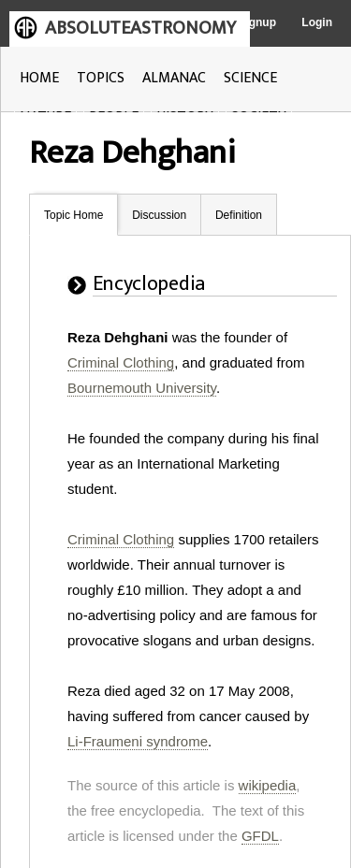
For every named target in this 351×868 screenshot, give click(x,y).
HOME (39, 78)
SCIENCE (250, 78)
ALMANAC (174, 78)
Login (317, 22)
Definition (239, 215)
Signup (257, 22)
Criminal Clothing (121, 362)
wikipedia (268, 785)
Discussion (159, 215)
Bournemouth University (142, 388)
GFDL (260, 836)
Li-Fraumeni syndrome (138, 741)
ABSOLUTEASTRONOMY (140, 28)
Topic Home (73, 215)
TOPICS (101, 78)
